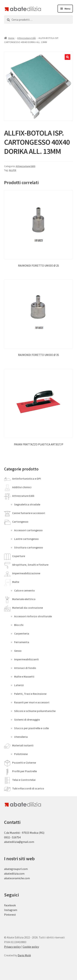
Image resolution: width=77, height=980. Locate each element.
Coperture (19, 556)
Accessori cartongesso (28, 530)
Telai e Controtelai (24, 780)
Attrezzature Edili (26, 38)
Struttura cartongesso (29, 547)
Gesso (18, 651)
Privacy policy (12, 947)
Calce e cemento (24, 590)
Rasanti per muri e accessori (32, 702)
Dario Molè (24, 955)
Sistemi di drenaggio (27, 719)
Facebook (10, 905)
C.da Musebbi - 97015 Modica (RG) (24, 833)
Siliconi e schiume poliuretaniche (35, 711)
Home (11, 38)
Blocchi (19, 625)
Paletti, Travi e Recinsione (30, 694)
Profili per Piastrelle (24, 771)
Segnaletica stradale (27, 504)
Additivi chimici (22, 487)
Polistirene (21, 754)
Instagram (11, 910)
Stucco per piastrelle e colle (31, 728)
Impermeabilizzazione (26, 573)
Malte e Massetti (24, 676)
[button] (68, 57)
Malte (16, 582)
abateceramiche (14, 878)
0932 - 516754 (12, 837)
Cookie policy (31, 947)
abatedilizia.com (14, 874)
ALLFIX (13, 170)
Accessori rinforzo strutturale (33, 616)
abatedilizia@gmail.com (19, 842)
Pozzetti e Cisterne (24, 763)
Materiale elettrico (24, 599)
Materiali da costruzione (28, 608)
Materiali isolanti (23, 745)
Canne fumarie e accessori (29, 513)
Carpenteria (22, 633)
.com (27, 878)
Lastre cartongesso (26, 539)
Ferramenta (22, 642)
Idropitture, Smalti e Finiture (30, 565)
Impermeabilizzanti (26, 659)
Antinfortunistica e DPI (27, 479)
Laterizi (19, 685)
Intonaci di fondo (25, 668)
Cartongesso (20, 522)
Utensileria (21, 737)
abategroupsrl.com (16, 869)
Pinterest (10, 915)
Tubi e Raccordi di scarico (28, 788)
